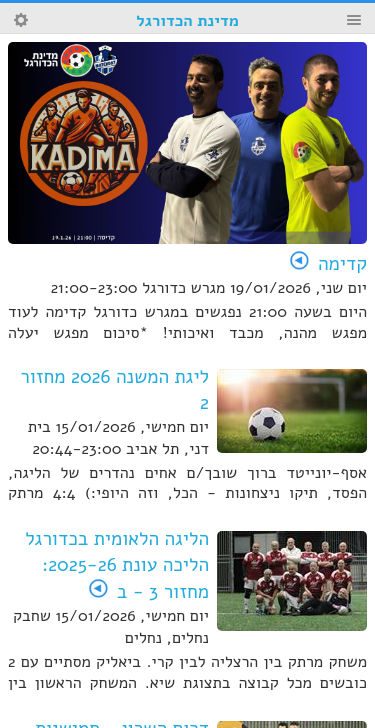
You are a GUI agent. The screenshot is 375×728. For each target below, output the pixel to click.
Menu (354, 20)
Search (21, 20)
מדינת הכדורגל (187, 21)
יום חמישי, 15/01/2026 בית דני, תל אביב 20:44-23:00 (118, 438)
